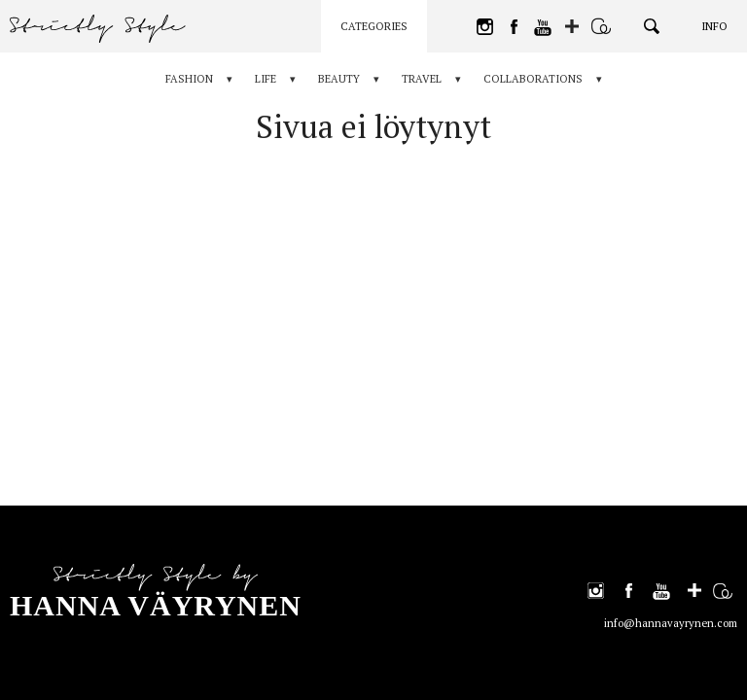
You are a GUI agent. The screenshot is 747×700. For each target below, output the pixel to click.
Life (266, 79)
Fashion (189, 79)
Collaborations (533, 79)
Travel (422, 79)
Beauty (339, 79)
